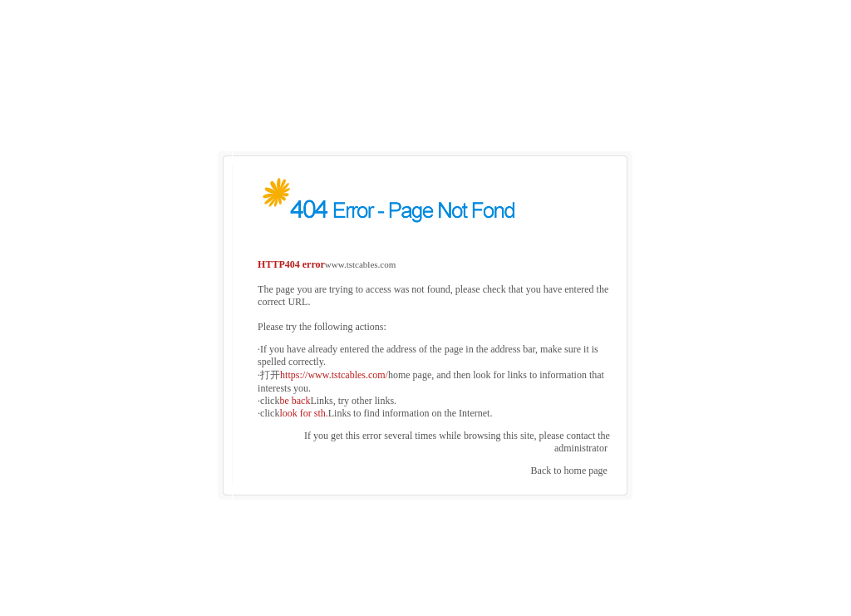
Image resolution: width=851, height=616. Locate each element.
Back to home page (569, 462)
